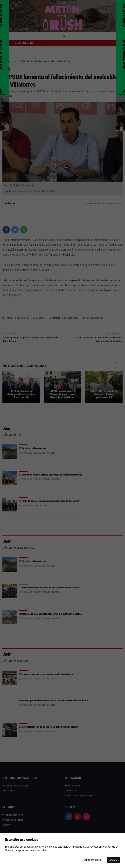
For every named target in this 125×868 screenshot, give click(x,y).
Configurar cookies (93, 860)
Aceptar (113, 860)
